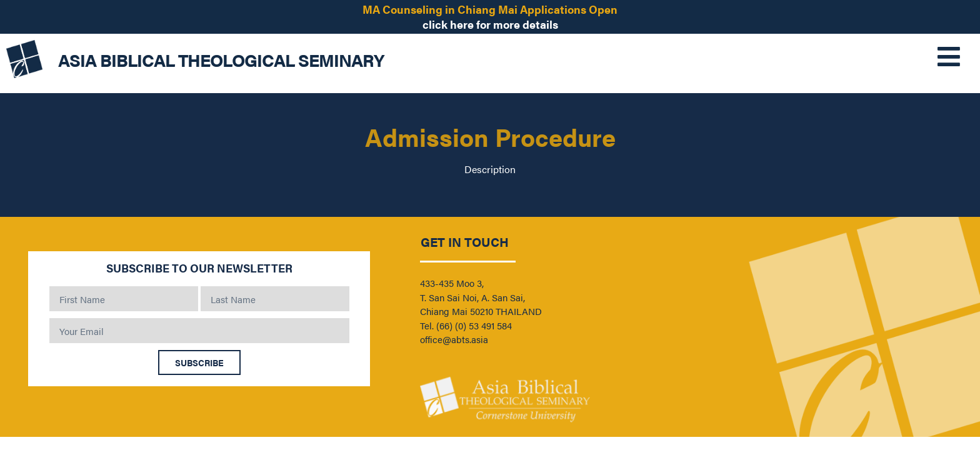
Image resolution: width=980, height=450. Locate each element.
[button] (925, 56)
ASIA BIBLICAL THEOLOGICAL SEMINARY (221, 59)
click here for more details (490, 24)
